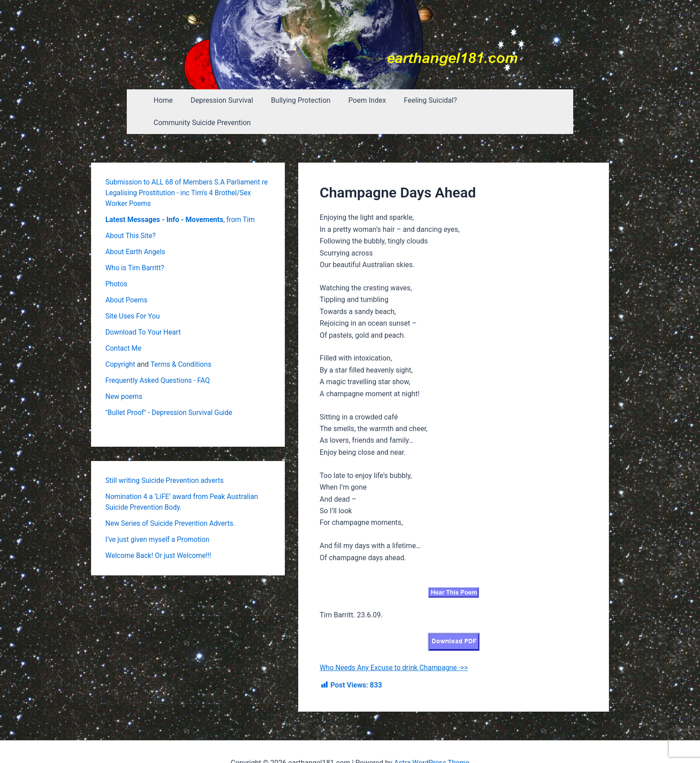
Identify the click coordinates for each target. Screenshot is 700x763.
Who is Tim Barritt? (135, 245)
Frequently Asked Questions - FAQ (159, 358)
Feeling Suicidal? (419, 100)
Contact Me (124, 326)
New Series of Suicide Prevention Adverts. (172, 501)
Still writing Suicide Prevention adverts (166, 458)
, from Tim (180, 197)
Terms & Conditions (183, 342)
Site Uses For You (133, 294)
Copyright (121, 342)
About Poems (127, 278)
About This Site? (131, 213)
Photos (117, 262)
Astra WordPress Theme (432, 740)
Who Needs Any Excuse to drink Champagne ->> (396, 645)
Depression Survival (221, 100)
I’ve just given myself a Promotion (159, 517)
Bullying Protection (297, 100)
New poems (124, 374)
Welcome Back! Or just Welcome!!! (160, 533)
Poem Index (359, 100)
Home (166, 100)
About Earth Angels (136, 229)
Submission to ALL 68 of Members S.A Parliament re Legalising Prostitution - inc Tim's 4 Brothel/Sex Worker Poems (185, 170)
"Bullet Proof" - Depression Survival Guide (170, 390)
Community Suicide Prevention (508, 100)
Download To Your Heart (144, 310)
